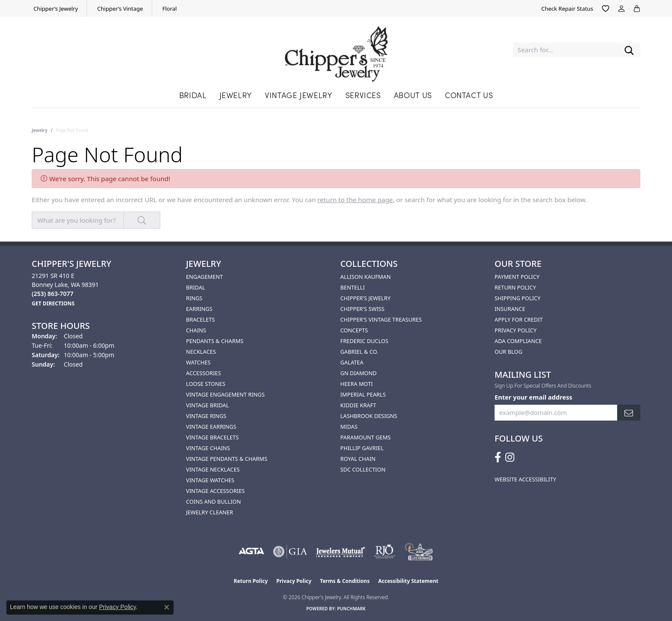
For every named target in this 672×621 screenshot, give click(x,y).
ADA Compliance (518, 341)
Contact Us (469, 95)
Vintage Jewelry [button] (299, 95)
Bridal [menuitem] (196, 287)
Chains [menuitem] (196, 330)
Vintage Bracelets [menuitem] (212, 437)
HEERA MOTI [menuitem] (357, 384)
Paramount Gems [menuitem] (366, 437)
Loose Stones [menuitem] (206, 384)
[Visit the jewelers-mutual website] (340, 552)
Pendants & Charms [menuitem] (215, 341)
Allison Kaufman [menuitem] (366, 277)
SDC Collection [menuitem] (363, 469)
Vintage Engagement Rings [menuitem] (225, 394)
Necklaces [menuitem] (201, 352)
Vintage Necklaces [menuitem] (213, 469)
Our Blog (508, 352)
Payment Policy (517, 277)
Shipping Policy (517, 298)
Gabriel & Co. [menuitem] (359, 352)
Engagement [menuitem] (204, 277)
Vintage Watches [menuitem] (210, 480)
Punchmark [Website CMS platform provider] (352, 609)
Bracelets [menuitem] (200, 319)
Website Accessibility (525, 479)
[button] (606, 9)
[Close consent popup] (167, 607)
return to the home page (355, 200)
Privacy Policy (516, 330)
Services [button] (363, 95)
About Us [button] (413, 95)
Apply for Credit (519, 319)
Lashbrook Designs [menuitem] (369, 416)
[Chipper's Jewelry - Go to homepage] (336, 50)
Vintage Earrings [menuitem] (211, 427)
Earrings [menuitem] (199, 309)
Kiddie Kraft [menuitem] (358, 405)
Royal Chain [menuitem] (358, 459)
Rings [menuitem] (194, 298)
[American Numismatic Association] (418, 552)
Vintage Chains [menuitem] (208, 448)
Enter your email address (533, 397)
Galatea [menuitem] (352, 362)
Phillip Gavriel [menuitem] (362, 448)
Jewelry (40, 130)
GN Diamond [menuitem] (358, 373)
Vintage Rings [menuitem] (206, 416)
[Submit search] (629, 50)
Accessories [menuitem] (203, 373)
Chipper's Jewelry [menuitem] (365, 298)
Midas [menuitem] (349, 427)
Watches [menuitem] (198, 362)
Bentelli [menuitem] (352, 287)
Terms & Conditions (345, 581)
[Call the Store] (52, 294)
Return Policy (515, 287)
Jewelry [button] (236, 95)
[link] (55, 9)
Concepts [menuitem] (354, 330)
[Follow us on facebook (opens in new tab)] (498, 457)
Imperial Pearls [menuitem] (363, 394)
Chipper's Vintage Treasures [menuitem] (381, 319)
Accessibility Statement (408, 581)
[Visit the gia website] (290, 552)
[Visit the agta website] (251, 552)
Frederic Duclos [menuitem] (364, 341)
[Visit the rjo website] (384, 552)
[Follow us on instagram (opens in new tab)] (510, 457)
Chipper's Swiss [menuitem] (362, 309)
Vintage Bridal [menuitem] (207, 405)
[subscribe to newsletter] (629, 413)
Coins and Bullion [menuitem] (213, 502)
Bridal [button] (193, 95)
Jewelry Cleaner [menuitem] (210, 512)
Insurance (510, 309)
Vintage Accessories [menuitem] (215, 491)
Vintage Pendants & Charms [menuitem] (227, 459)
